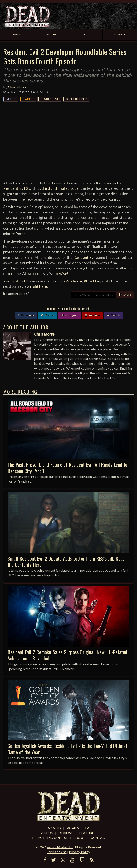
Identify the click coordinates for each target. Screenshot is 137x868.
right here (39, 286)
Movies (73, 828)
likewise (61, 273)
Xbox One (92, 281)
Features (88, 833)
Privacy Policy (80, 852)
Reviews (66, 833)
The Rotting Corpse (49, 838)
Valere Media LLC (60, 847)
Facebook (26, 315)
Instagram (70, 315)
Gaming (28, 99)
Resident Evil (50, 99)
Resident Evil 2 (77, 99)
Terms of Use (57, 852)
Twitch (113, 315)
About (79, 838)
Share (125, 295)
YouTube (92, 315)
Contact (99, 838)
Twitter (47, 315)
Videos (11, 99)
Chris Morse (17, 87)
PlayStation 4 (71, 281)
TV (87, 828)
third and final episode (60, 188)
